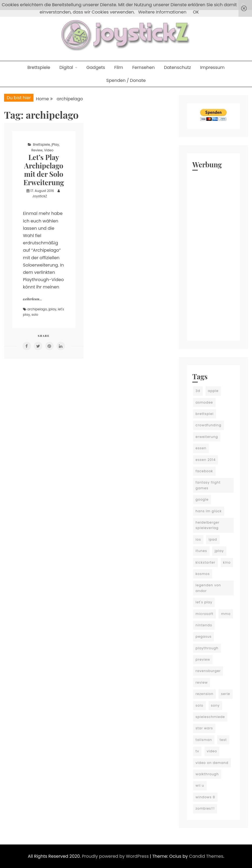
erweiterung (207, 437)
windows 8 (205, 797)
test (223, 740)
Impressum (212, 67)
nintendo (204, 625)
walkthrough (207, 774)
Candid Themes (206, 856)
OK (196, 12)
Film (119, 67)
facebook (204, 471)
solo (35, 315)
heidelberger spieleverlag (208, 525)
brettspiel (205, 414)
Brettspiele (39, 67)
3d (198, 391)
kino (227, 562)
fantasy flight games (208, 485)
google (202, 499)
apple (213, 391)
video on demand (212, 763)
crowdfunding (209, 425)
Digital (66, 67)
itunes (201, 551)
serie (226, 694)
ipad (213, 539)
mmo (226, 614)
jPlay (55, 144)
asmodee (204, 402)
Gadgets (96, 67)
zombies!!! (205, 808)
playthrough (207, 648)
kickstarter (205, 562)
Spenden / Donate (126, 80)
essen (201, 448)
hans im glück (209, 511)
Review (37, 150)
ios (198, 539)
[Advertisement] (213, 254)
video (212, 751)
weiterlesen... (32, 299)
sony (215, 705)
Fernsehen (144, 67)
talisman (204, 740)
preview (203, 659)
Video (49, 150)
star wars (204, 728)
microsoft (204, 614)
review (202, 682)
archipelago (37, 309)
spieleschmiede (210, 717)
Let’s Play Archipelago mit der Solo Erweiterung (44, 170)
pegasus (204, 636)
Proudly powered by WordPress (116, 856)
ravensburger (208, 671)
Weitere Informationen (162, 12)
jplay (53, 309)
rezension (204, 694)
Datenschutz (177, 67)
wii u (200, 785)
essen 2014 (206, 460)
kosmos (203, 574)
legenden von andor (208, 588)
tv (197, 751)
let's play (204, 602)
